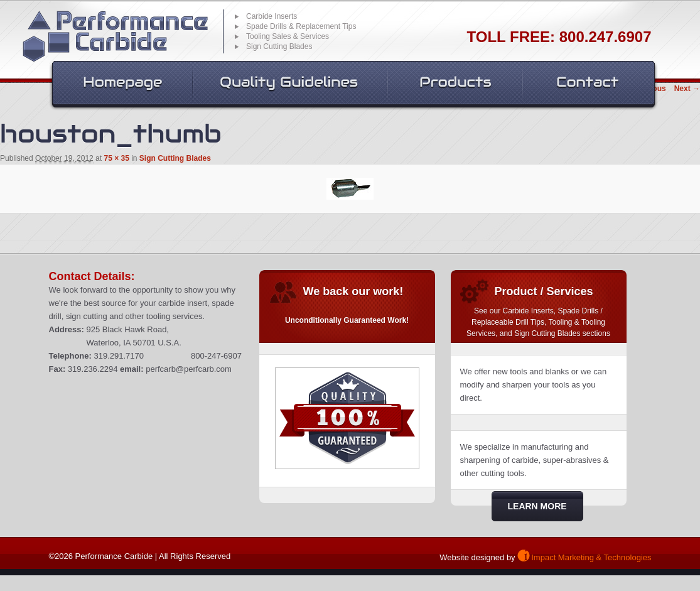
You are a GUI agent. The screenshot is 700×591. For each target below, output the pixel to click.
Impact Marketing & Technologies (591, 557)
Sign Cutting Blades (175, 158)
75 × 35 (116, 158)
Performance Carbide (115, 36)
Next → (687, 89)
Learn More (537, 506)
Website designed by (477, 557)
